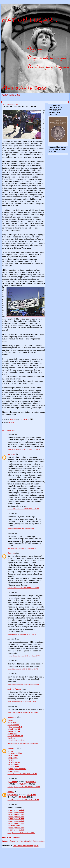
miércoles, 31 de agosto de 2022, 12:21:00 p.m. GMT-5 (24, 787)
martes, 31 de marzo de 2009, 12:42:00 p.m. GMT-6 (23, 669)
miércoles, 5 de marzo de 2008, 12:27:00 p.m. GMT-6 (23, 588)
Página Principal (26, 841)
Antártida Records (14, 689)
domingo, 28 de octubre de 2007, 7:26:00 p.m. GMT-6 (23, 509)
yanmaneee (12, 717)
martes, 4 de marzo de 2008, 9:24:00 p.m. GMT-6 (22, 548)
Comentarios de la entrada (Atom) (26, 846)
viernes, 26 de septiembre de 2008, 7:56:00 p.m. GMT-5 (24, 656)
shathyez (11, 792)
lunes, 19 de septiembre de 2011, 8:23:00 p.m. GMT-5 (23, 684)
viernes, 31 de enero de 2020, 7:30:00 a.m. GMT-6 (22, 774)
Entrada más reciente (10, 841)
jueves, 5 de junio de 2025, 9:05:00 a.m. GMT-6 (21, 833)
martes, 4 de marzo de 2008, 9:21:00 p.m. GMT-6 (22, 529)
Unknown (11, 454)
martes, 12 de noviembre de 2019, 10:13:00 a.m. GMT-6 (24, 743)
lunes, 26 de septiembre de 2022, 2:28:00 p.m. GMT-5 (23, 800)
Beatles (12, 423)
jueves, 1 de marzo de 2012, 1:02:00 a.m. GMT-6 (22, 702)
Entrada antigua (39, 841)
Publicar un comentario (11, 837)
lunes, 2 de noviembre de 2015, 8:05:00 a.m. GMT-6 (23, 712)
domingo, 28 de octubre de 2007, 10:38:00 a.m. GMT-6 (23, 449)
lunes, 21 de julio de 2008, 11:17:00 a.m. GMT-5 (22, 634)
